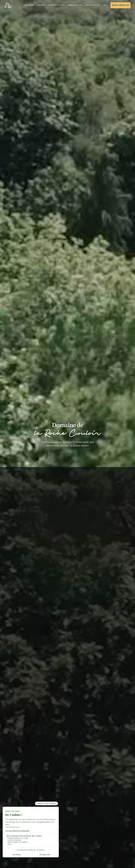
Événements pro (75, 5)
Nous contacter (121, 5)
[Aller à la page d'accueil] (9, 5)
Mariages (41, 5)
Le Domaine (29, 5)
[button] (105, 5)
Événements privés (57, 5)
